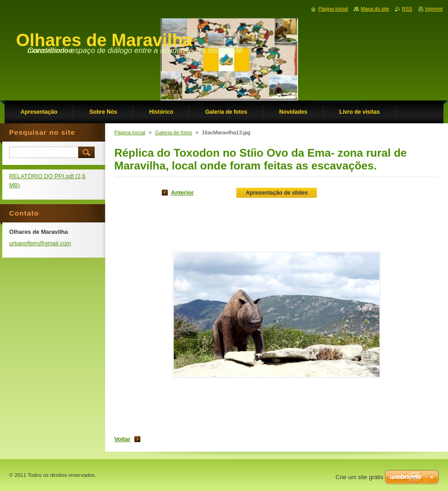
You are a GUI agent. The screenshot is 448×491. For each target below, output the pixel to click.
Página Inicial (333, 9)
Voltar (122, 439)
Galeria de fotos (173, 132)
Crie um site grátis (360, 477)
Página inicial (130, 132)
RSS (407, 9)
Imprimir (434, 9)
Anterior (182, 193)
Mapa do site (375, 9)
